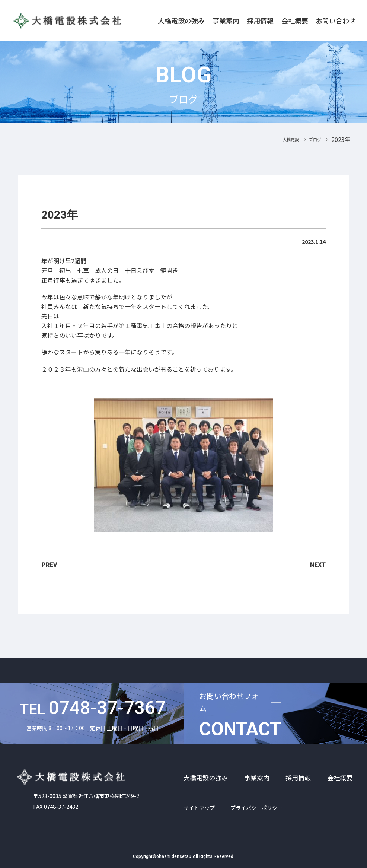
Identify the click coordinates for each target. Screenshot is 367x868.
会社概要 (295, 20)
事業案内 (226, 20)
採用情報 (260, 20)
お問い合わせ (336, 20)
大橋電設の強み (181, 20)
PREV (49, 565)
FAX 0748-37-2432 (58, 803)
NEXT (318, 565)
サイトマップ (199, 808)
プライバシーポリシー (256, 808)
